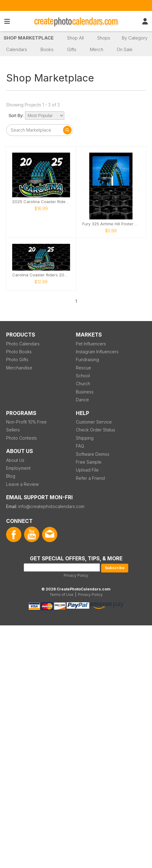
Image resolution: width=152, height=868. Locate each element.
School (83, 376)
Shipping (85, 438)
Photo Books (19, 352)
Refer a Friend (90, 478)
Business (85, 392)
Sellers (13, 430)
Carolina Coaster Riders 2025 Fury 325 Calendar (41, 275)
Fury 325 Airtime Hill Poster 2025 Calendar (111, 224)
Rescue (83, 368)
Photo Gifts (17, 360)
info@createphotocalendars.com (51, 506)
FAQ (80, 446)
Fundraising (87, 360)
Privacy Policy (76, 575)
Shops (104, 38)
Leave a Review (22, 484)
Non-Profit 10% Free (26, 422)
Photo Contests (21, 438)
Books (47, 49)
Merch (97, 49)
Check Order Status (95, 430)
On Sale (125, 49)
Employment (18, 468)
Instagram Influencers (97, 352)
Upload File (87, 470)
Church (83, 384)
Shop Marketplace (29, 38)
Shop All (75, 38)
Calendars (17, 49)
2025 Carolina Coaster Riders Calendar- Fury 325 (41, 202)
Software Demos (93, 454)
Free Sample (89, 462)
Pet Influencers (91, 344)
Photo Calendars (23, 344)
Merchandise (19, 368)
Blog (11, 476)
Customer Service (94, 422)
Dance (82, 400)
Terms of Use (62, 595)
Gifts (72, 49)
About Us (15, 460)
